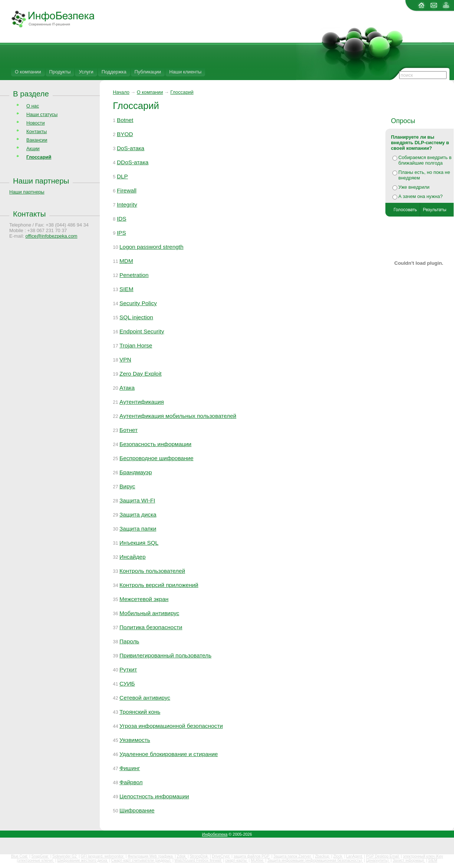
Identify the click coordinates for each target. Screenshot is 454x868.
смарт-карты (236, 860)
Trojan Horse (136, 345)
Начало (121, 92)
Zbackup (323, 856)
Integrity (127, 204)
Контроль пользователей (152, 571)
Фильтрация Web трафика (151, 856)
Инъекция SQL (139, 543)
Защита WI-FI (137, 500)
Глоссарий (182, 92)
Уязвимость (135, 740)
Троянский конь (140, 712)
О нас (33, 106)
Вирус (127, 486)
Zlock (338, 856)
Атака (127, 388)
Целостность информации (154, 796)
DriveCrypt (221, 856)
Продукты (60, 72)
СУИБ (127, 684)
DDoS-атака (133, 162)
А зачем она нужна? (420, 196)
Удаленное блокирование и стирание (169, 754)
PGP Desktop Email (383, 856)
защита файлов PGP (252, 856)
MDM (126, 261)
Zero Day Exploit (141, 374)
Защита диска (138, 514)
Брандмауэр (136, 472)
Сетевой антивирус (145, 698)
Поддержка (114, 72)
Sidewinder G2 (65, 856)
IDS (122, 219)
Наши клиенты (185, 72)
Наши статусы (42, 114)
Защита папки (138, 529)
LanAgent (355, 856)
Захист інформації (409, 860)
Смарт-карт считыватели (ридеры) (141, 860)
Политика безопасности (151, 627)
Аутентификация (142, 402)
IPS (121, 233)
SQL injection (136, 317)
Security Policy (138, 303)
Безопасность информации (155, 444)
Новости (36, 123)
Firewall (127, 190)
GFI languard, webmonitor (103, 856)
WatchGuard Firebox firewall (198, 860)
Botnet (125, 120)
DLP (122, 176)
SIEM (126, 289)
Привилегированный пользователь (165, 655)
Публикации (148, 72)
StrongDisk (199, 856)
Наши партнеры (41, 181)
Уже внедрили (414, 187)
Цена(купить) (378, 860)
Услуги (86, 72)
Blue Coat (20, 856)
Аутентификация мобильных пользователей (178, 416)
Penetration (134, 275)
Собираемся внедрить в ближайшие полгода (425, 160)
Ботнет (129, 430)
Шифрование (137, 810)
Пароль (129, 641)
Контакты (37, 131)
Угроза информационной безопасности (171, 726)
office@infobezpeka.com (51, 236)
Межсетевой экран (144, 599)
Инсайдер (132, 557)
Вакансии (37, 140)
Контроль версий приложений (159, 585)
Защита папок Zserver (293, 856)
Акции (33, 148)
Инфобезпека (215, 834)
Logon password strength (151, 247)
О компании (28, 72)
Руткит (128, 669)
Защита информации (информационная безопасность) (315, 860)
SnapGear (40, 856)
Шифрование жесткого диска (83, 860)
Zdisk (182, 856)
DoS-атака (131, 148)
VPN (125, 359)
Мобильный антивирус (149, 613)
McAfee (258, 860)
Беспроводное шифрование (156, 458)
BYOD (125, 134)
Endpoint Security (142, 331)
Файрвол (131, 782)
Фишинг (130, 768)
